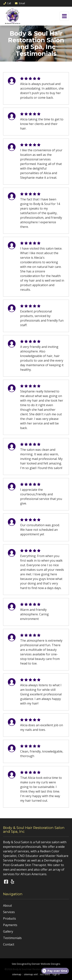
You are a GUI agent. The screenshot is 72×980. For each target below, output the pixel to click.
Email (20, 3)
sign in (56, 974)
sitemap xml (31, 974)
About (7, 906)
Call (7, 3)
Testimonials (12, 938)
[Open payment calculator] (55, 971)
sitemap (17, 974)
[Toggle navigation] (64, 16)
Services (9, 912)
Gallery (8, 931)
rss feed (45, 974)
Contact (9, 944)
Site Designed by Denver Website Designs (36, 964)
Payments (10, 925)
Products (10, 918)
